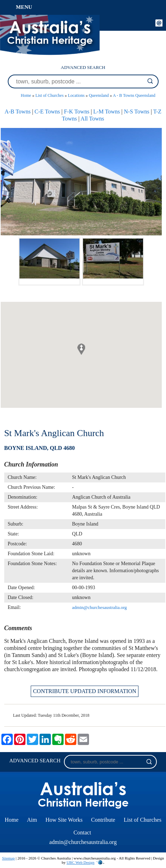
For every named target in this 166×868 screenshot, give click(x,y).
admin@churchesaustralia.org (99, 607)
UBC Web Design (80, 862)
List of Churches (49, 95)
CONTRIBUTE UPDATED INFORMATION (84, 691)
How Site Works (64, 820)
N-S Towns (137, 112)
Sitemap (8, 858)
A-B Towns (18, 112)
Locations (76, 95)
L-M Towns (106, 112)
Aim (32, 820)
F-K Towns (77, 112)
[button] (81, 349)
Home (26, 95)
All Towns (92, 119)
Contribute (103, 820)
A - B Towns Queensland (134, 95)
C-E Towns (47, 112)
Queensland (99, 95)
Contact (82, 832)
